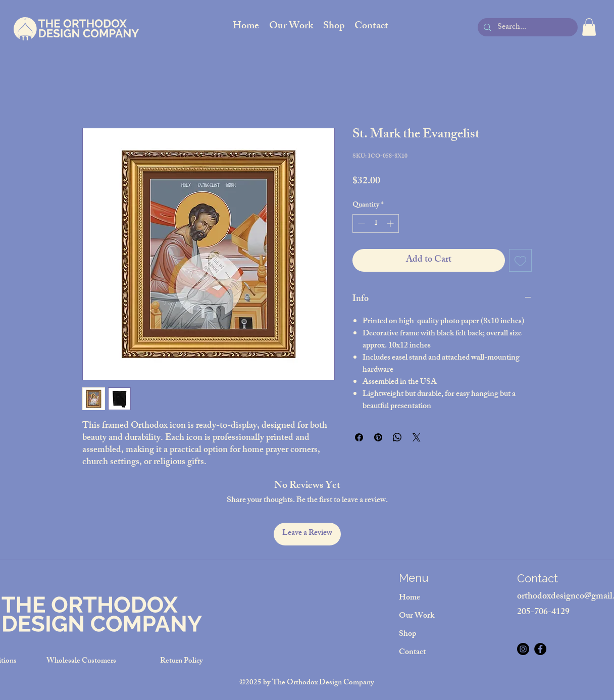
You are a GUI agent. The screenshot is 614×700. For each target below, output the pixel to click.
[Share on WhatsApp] (397, 437)
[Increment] (391, 223)
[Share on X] (417, 437)
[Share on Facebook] (359, 437)
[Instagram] (523, 649)
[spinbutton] (376, 223)
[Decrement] (360, 223)
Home (410, 598)
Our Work (417, 616)
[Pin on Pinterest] (378, 437)
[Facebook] (540, 649)
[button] (589, 27)
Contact (412, 653)
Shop (407, 635)
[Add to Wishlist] (520, 260)
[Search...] (527, 28)
